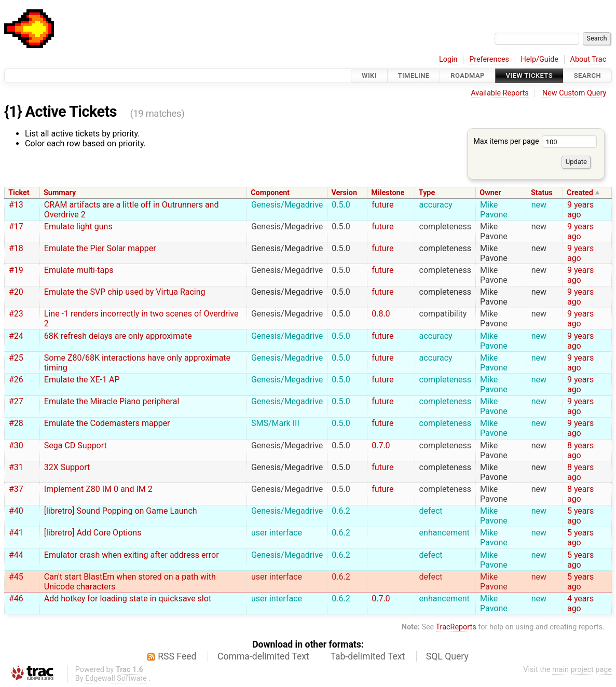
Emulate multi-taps (79, 270)
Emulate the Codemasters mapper (107, 423)
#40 (16, 511)
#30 (16, 445)
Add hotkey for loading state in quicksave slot (128, 599)
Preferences (489, 59)
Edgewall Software (116, 678)
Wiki (369, 75)
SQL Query (447, 656)
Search (587, 75)
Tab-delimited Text (367, 656)
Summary (60, 193)
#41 (16, 533)
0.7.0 (381, 445)
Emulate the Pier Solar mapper (100, 248)
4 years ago (580, 603)
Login (448, 59)
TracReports (456, 627)
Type (427, 193)
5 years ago (580, 516)
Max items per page (535, 141)
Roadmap (468, 75)
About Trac (588, 59)
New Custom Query (574, 93)
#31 (16, 467)
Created (580, 193)
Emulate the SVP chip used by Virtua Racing (125, 292)
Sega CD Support (76, 445)
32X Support (67, 467)
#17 (16, 226)
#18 (16, 248)
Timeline (414, 75)
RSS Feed (177, 656)
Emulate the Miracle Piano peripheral (112, 401)
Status (542, 193)
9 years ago (580, 210)
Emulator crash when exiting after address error (132, 555)
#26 (16, 380)
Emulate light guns (78, 226)
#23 (16, 314)
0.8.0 (381, 314)
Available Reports (500, 93)
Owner (490, 193)
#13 (16, 205)
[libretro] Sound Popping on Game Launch (121, 511)
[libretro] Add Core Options (93, 533)
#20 (16, 292)
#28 (16, 423)
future (382, 205)
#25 (16, 358)
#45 (16, 577)
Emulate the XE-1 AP (82, 380)
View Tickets (529, 75)
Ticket (19, 193)
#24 (16, 336)
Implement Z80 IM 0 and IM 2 (98, 489)
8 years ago (580, 450)
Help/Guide (540, 59)
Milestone (388, 193)
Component (270, 193)
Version (344, 193)
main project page (582, 670)
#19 (16, 270)
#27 (16, 401)
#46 (16, 599)
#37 (16, 489)
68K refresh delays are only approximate (118, 336)
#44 (16, 555)
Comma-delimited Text (263, 656)
